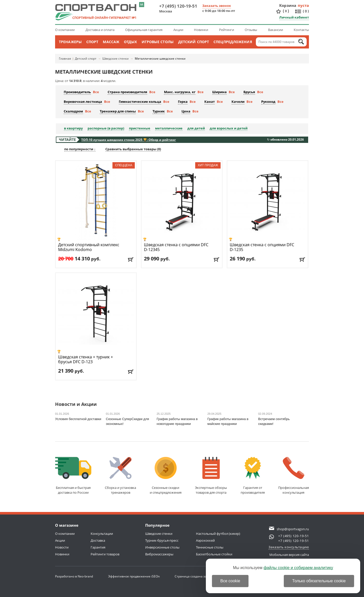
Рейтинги (227, 30)
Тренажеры (70, 42)
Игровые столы (158, 42)
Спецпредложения (233, 42)
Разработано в (74, 576)
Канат (210, 102)
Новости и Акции (76, 404)
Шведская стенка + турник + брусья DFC (86, 359)
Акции (178, 30)
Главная (65, 59)
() (286, 11)
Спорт (92, 42)
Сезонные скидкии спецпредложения (166, 476)
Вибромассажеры (159, 554)
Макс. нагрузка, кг (180, 92)
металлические (169, 128)
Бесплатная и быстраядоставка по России (73, 476)
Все (96, 92)
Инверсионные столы (162, 547)
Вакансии (276, 30)
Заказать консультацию (289, 547)
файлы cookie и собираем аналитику (298, 568)
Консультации (102, 534)
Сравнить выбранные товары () (133, 149)
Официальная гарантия (144, 30)
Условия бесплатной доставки (78, 419)
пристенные (140, 128)
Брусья (249, 92)
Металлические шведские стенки (160, 59)
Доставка (98, 540)
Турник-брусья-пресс (162, 540)
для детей (196, 128)
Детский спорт (194, 42)
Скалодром (73, 111)
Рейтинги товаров (105, 554)
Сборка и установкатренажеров (120, 476)
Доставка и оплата (100, 30)
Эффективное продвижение (134, 576)
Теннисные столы (210, 547)
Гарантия (98, 547)
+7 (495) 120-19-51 (178, 6)
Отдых (130, 42)
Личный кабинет (294, 17)
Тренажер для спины (118, 111)
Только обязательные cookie (319, 581)
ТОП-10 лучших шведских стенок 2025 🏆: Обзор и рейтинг (129, 140)
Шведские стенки (115, 59)
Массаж (111, 42)
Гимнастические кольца (140, 102)
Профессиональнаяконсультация (294, 476)
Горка (183, 102)
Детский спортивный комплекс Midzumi (89, 247)
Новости (62, 547)
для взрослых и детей (229, 128)
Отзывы (251, 30)
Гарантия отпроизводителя (253, 476)
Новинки (201, 30)
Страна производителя (127, 92)
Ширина (219, 92)
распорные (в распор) (106, 128)
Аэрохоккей (205, 540)
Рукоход (268, 102)
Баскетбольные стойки (214, 554)
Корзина (288, 5)
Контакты (301, 30)
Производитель (77, 92)
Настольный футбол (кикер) (218, 534)
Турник (159, 111)
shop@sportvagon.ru (293, 529)
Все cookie (230, 581)
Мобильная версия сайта (289, 555)
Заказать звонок (217, 6)
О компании (65, 30)
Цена (186, 111)
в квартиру (73, 128)
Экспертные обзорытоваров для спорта (211, 476)
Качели (238, 102)
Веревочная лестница (83, 102)
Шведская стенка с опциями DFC (176, 247)
